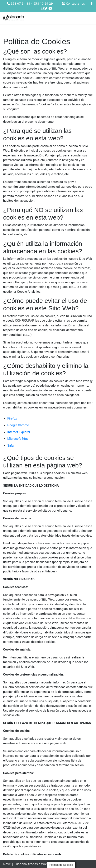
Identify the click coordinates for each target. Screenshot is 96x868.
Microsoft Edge (18, 439)
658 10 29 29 (43, 3)
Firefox (12, 418)
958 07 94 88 (20, 3)
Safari (11, 446)
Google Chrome (18, 425)
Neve (7, 864)
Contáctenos (75, 3)
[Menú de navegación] (88, 18)
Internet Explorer (19, 432)
